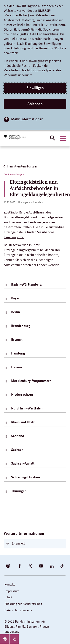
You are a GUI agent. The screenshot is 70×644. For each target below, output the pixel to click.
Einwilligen (35, 88)
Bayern (16, 298)
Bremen (17, 339)
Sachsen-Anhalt (23, 463)
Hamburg (18, 353)
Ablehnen (35, 104)
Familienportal (14, 237)
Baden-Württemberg (26, 284)
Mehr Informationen (27, 119)
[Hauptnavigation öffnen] (63, 138)
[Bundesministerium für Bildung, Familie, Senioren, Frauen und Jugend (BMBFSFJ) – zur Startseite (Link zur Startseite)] (15, 139)
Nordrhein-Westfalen (27, 408)
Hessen (16, 367)
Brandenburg (21, 326)
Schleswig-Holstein (26, 477)
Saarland (18, 436)
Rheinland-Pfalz (23, 422)
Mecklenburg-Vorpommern (31, 381)
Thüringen (19, 491)
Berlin (16, 312)
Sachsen (17, 450)
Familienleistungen (21, 166)
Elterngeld (19, 543)
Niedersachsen (22, 394)
